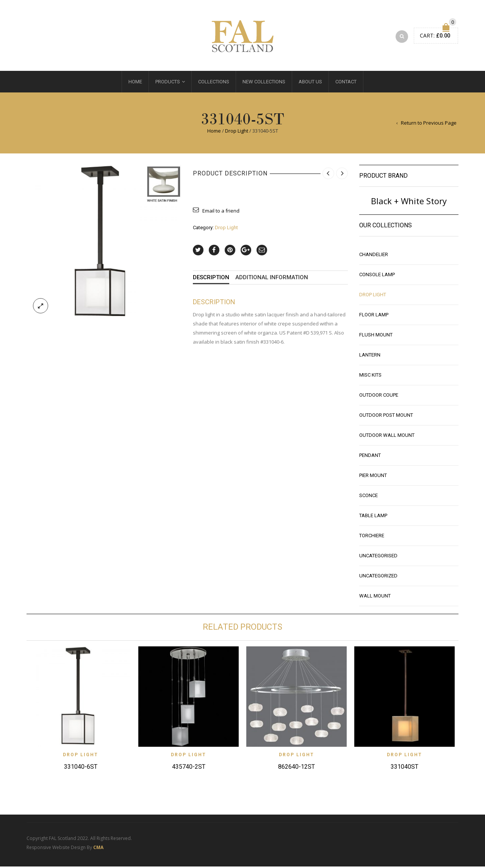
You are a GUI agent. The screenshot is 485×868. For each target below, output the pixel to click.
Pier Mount (373, 477)
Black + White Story (409, 203)
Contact (346, 84)
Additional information (272, 279)
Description (211, 279)
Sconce (368, 497)
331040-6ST (81, 769)
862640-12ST (296, 769)
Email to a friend (221, 213)
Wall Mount (375, 598)
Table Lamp (373, 517)
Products (168, 84)
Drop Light (237, 133)
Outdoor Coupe (379, 397)
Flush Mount (376, 337)
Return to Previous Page (429, 125)
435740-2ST (189, 769)
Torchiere (372, 537)
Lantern (370, 357)
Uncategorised (378, 558)
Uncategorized (378, 578)
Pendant (370, 457)
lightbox (41, 307)
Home (135, 84)
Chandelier (374, 256)
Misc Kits (370, 377)
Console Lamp (377, 276)
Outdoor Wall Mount (387, 437)
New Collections (264, 84)
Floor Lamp (374, 317)
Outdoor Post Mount (386, 417)
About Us (310, 84)
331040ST (404, 769)
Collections (214, 84)
